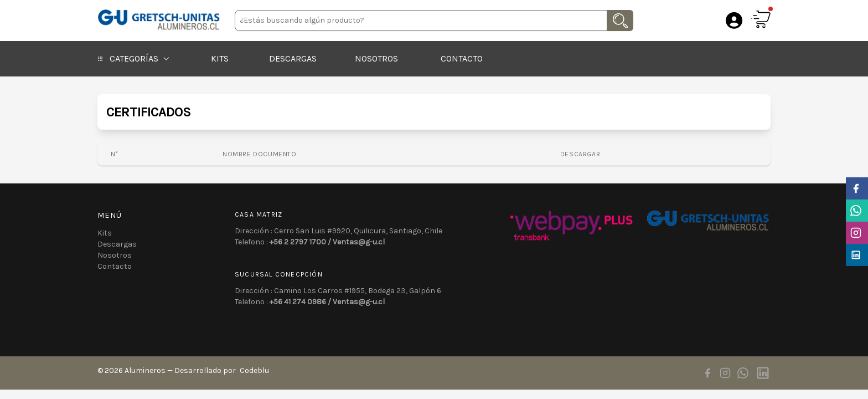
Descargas (293, 58)
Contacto (462, 58)
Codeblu (254, 370)
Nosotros (376, 58)
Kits (220, 58)
